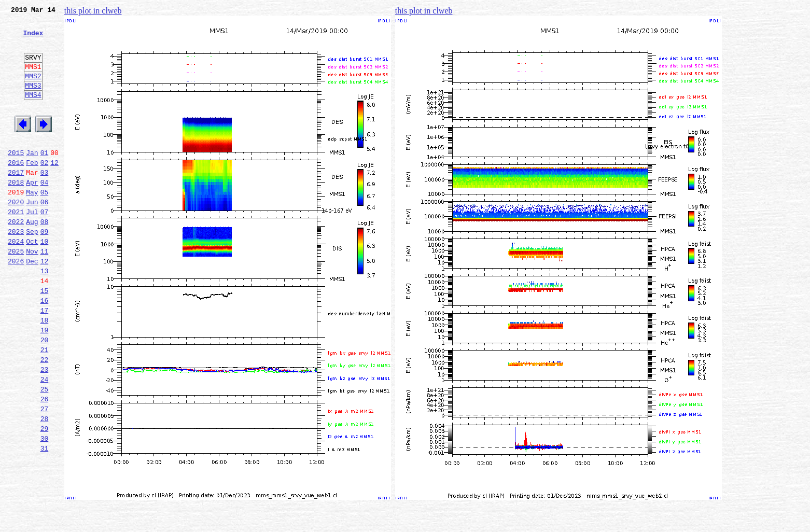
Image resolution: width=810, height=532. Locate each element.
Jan (32, 177)
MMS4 (33, 111)
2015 (16, 177)
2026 (16, 303)
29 (45, 497)
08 (45, 257)
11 (45, 291)
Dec (32, 303)
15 (45, 337)
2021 (16, 246)
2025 (16, 291)
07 (45, 246)
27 (45, 474)
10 (45, 280)
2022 (16, 257)
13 (45, 314)
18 (45, 371)
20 (45, 394)
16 (45, 348)
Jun (32, 234)
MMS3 (33, 101)
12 (54, 189)
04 (45, 212)
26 (45, 463)
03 (45, 200)
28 (45, 485)
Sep (32, 269)
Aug (32, 257)
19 (45, 383)
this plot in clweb (93, 11)
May (32, 223)
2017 (16, 200)
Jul (32, 246)
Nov (32, 291)
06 (45, 234)
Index (33, 39)
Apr (32, 212)
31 (45, 520)
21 (45, 405)
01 (45, 177)
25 (45, 451)
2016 (16, 189)
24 (45, 440)
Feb (32, 189)
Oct (32, 280)
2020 (16, 234)
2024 (16, 280)
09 (45, 269)
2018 (16, 212)
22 (45, 417)
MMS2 (33, 90)
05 (45, 223)
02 (45, 189)
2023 (16, 269)
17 (45, 360)
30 (45, 508)
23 (45, 428)
